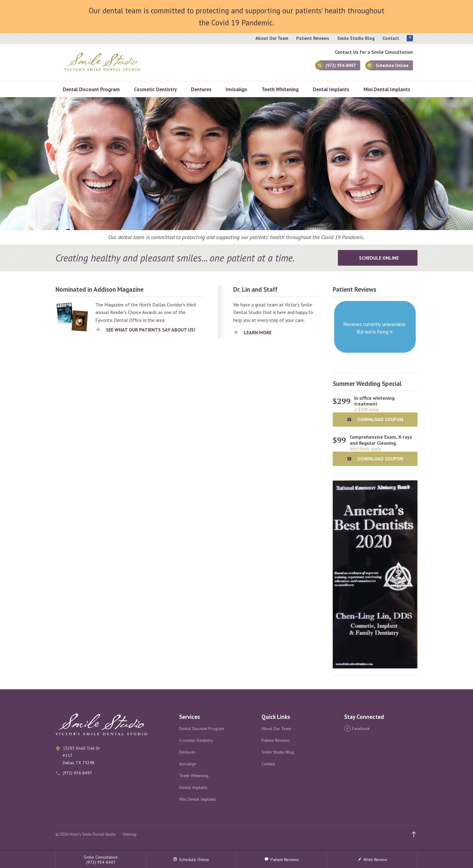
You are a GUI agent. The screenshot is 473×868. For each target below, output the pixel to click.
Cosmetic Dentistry (155, 89)
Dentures (201, 89)
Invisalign (236, 89)
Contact (391, 38)
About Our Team (272, 38)
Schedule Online (389, 67)
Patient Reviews (313, 38)
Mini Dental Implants (387, 89)
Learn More (258, 332)
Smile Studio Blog (356, 38)
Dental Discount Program (91, 89)
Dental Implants (331, 89)
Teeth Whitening (280, 89)
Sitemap (130, 834)
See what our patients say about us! (151, 330)
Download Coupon (375, 419)
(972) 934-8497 (326, 67)
